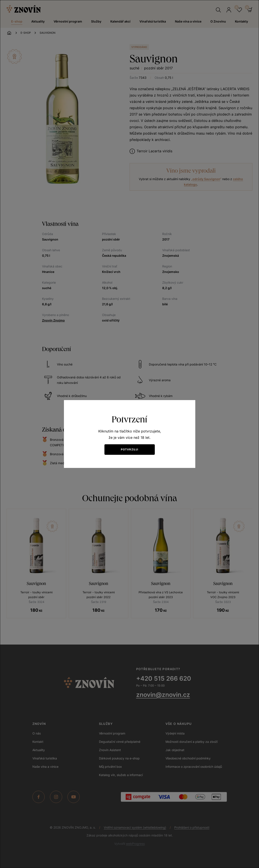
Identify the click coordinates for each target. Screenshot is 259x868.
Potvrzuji (130, 449)
